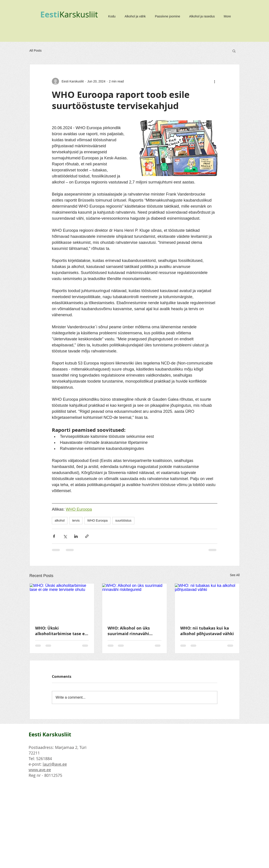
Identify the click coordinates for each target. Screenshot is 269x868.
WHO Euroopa (97, 520)
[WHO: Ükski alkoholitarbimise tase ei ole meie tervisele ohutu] (62, 602)
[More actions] (215, 81)
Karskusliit (79, 14)
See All (235, 575)
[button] (234, 51)
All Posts (36, 51)
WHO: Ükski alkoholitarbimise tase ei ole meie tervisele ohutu (61, 631)
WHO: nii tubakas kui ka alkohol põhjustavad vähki (207, 631)
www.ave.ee (40, 770)
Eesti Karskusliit (50, 734)
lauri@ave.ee (55, 764)
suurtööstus (123, 520)
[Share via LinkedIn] (76, 536)
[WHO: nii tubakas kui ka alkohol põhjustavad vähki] (207, 602)
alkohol (60, 520)
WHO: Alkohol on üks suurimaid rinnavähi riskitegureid (129, 631)
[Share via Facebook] (54, 536)
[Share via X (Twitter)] (65, 536)
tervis (76, 520)
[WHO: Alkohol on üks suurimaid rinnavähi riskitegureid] (134, 602)
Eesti (50, 14)
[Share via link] (87, 536)
